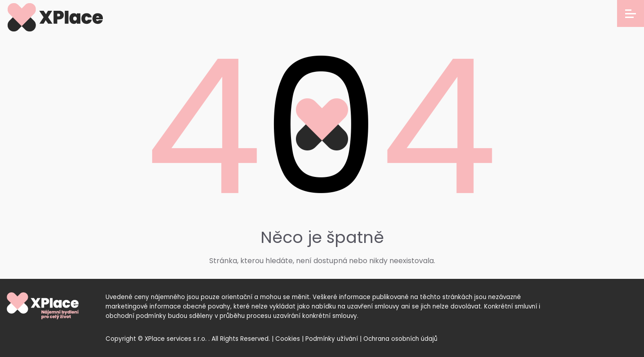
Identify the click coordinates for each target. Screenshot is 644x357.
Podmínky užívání (332, 339)
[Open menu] (631, 13)
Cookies (288, 339)
